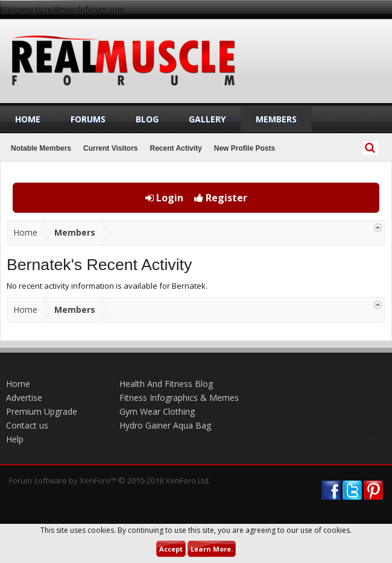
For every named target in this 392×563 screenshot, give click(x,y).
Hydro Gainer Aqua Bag (165, 425)
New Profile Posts (245, 148)
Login (164, 198)
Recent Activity (176, 148)
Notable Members (41, 148)
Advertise (24, 398)
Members (276, 119)
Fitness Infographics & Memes (179, 398)
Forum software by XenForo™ (110, 480)
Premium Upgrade (42, 411)
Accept (171, 549)
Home (28, 119)
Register (221, 198)
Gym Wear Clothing (157, 411)
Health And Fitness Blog (166, 384)
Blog (147, 119)
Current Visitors (110, 148)
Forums (88, 119)
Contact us (27, 425)
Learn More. (212, 549)
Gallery (207, 119)
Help (15, 439)
